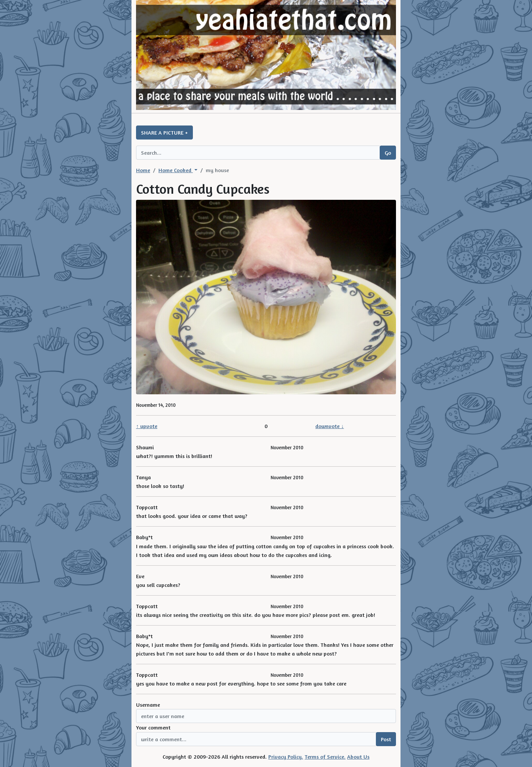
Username (148, 705)
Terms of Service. (325, 757)
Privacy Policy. (286, 757)
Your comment (153, 727)
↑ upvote (147, 426)
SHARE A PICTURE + (164, 133)
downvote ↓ (329, 426)
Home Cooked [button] (176, 170)
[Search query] (258, 153)
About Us (358, 757)
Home (143, 170)
